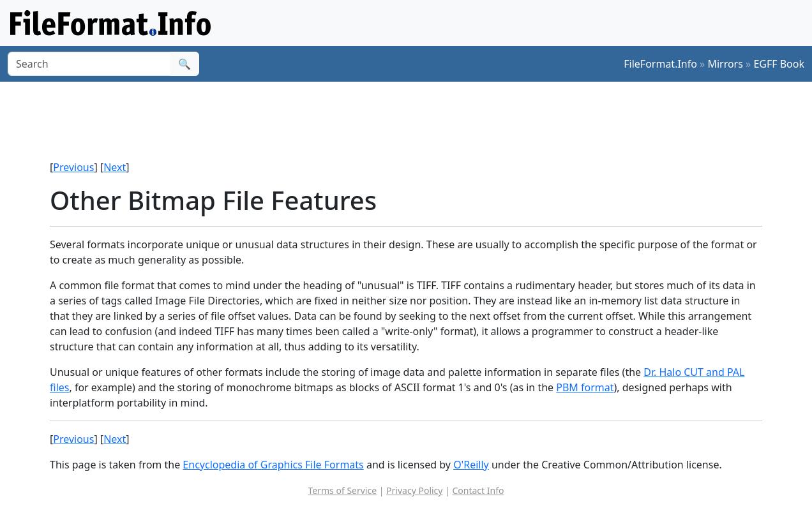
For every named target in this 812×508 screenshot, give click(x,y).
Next (115, 167)
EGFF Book (779, 64)
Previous (73, 167)
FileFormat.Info (660, 64)
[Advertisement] (414, 121)
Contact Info (478, 490)
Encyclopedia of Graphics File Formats (273, 465)
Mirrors (725, 64)
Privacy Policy (414, 490)
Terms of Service (343, 490)
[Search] (89, 64)
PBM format (585, 387)
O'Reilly (471, 465)
